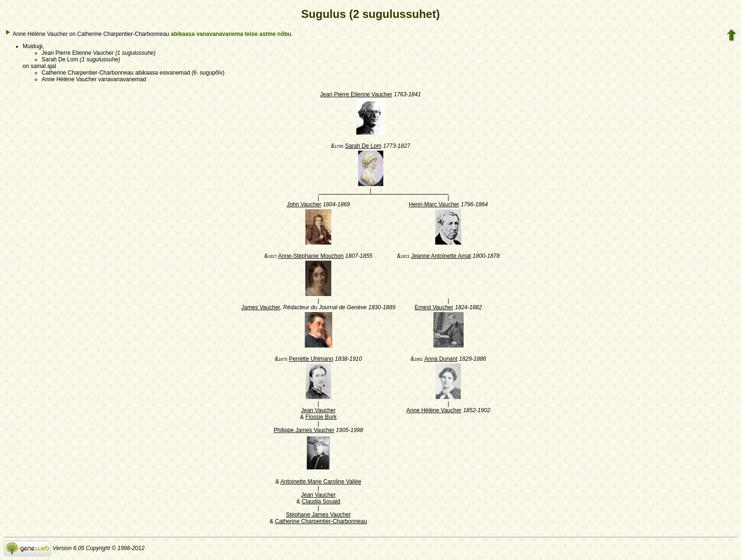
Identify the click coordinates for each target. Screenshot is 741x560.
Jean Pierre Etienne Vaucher (356, 94)
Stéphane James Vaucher (318, 515)
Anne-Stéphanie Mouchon (311, 256)
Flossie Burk (321, 417)
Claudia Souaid (321, 501)
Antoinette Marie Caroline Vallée (321, 482)
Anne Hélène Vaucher (434, 410)
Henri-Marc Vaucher (434, 204)
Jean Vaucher (318, 410)
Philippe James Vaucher (304, 430)
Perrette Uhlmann (311, 359)
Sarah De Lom (363, 146)
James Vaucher (261, 307)
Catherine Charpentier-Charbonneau (321, 521)
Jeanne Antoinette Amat (441, 256)
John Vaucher (304, 204)
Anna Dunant (441, 359)
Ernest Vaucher (434, 307)
